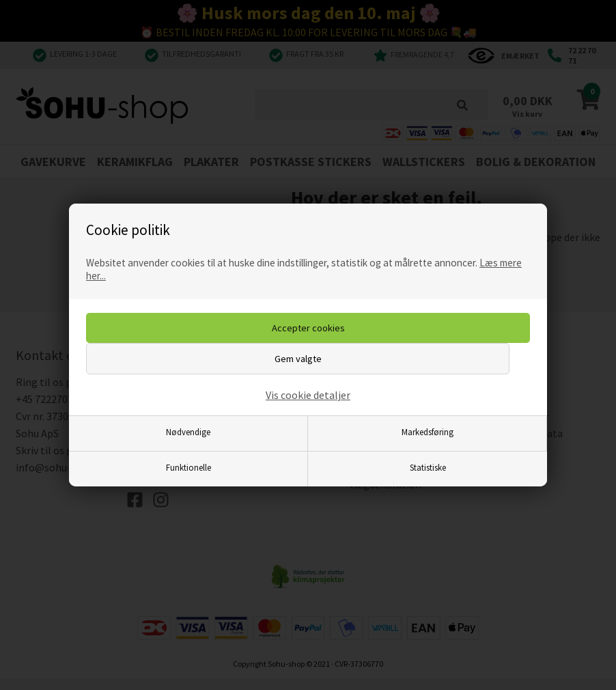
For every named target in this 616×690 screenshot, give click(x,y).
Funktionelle (188, 467)
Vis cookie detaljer (308, 395)
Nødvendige (188, 432)
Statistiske (428, 467)
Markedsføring (428, 432)
